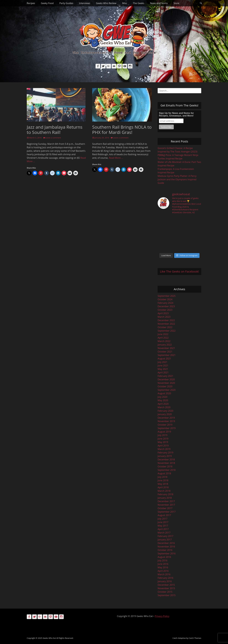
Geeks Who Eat (49, 638)
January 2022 (165, 345)
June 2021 (163, 366)
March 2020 (164, 407)
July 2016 (162, 560)
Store (176, 3)
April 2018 (163, 487)
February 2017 (165, 536)
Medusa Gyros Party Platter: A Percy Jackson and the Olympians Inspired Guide (177, 179)
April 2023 (163, 313)
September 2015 (167, 595)
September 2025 (167, 296)
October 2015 (165, 592)
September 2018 (167, 470)
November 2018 (166, 463)
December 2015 (166, 585)
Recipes (31, 3)
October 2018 (165, 466)
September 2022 (167, 331)
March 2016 (164, 574)
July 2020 (162, 397)
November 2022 (166, 324)
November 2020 (166, 383)
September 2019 (167, 428)
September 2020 (167, 390)
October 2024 (165, 299)
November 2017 (166, 505)
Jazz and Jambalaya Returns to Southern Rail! (55, 130)
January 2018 (165, 498)
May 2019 (163, 442)
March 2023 (164, 317)
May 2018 (163, 484)
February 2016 (165, 578)
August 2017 (164, 515)
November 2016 (166, 547)
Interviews (85, 3)
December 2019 (166, 418)
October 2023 (165, 310)
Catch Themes (195, 638)
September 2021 (167, 355)
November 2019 (166, 421)
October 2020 (165, 386)
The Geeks (139, 3)
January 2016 (165, 581)
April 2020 (163, 404)
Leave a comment (53, 138)
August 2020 (164, 393)
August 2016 (164, 557)
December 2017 (166, 501)
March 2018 (164, 491)
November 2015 (166, 588)
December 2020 (166, 379)
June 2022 (163, 334)
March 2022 (164, 341)
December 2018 (166, 460)
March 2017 (164, 533)
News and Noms (159, 3)
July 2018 (162, 477)
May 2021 (163, 369)
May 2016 (163, 567)
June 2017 (163, 522)
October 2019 (165, 425)
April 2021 (163, 372)
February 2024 (165, 303)
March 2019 (164, 449)
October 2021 (165, 352)
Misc (125, 3)
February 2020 (165, 411)
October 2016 (165, 550)
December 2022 (166, 320)
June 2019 (163, 439)
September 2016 (167, 553)
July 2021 (162, 362)
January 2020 (165, 414)
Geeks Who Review (106, 3)
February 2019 (165, 453)
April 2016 (163, 571)
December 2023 (166, 306)
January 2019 (165, 456)
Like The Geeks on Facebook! (179, 271)
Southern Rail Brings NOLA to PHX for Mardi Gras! (122, 130)
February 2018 (165, 494)
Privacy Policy (162, 616)
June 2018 (163, 480)
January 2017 (165, 540)
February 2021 (165, 376)
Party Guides (66, 3)
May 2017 (163, 526)
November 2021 (166, 348)
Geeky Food (47, 3)
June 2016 (163, 564)
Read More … (116, 158)
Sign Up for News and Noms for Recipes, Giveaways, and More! (176, 114)
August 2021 (164, 359)
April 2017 (163, 529)
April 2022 (163, 338)
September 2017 (167, 512)
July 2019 (162, 435)
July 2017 (162, 519)
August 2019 (164, 432)
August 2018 (164, 473)
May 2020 (163, 400)
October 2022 (165, 327)
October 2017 (165, 508)
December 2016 (166, 543)
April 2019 (163, 446)
